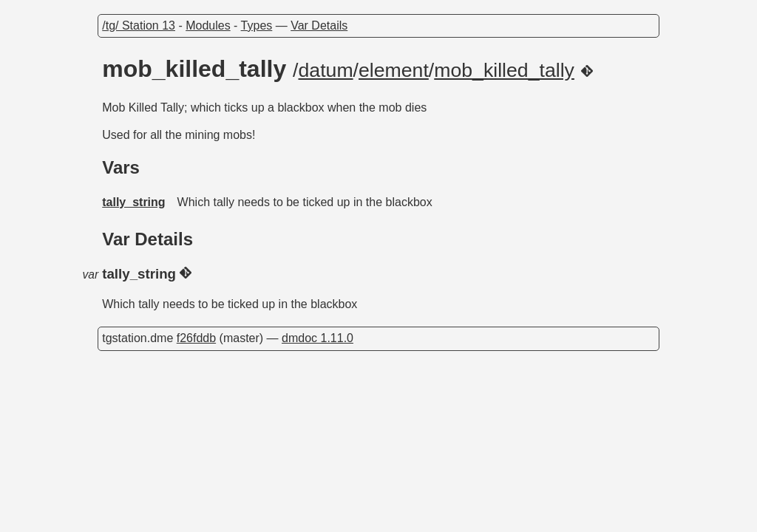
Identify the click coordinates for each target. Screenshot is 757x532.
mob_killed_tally (504, 70)
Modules (208, 25)
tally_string (133, 202)
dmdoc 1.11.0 (318, 338)
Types (257, 25)
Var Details (319, 25)
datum (326, 70)
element (394, 70)
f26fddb (196, 338)
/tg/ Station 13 (139, 25)
